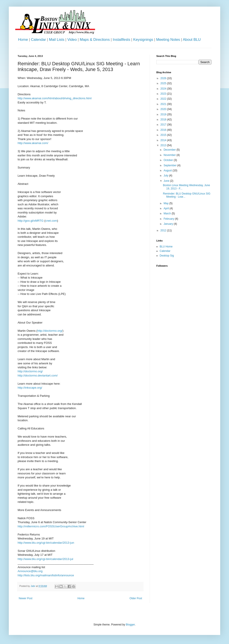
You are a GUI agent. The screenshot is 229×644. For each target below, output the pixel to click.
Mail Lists (57, 40)
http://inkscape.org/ (30, 388)
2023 (164, 94)
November (170, 155)
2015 (164, 135)
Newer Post (26, 598)
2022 (164, 99)
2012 (164, 230)
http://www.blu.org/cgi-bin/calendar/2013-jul (45, 559)
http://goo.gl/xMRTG (31, 221)
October (169, 160)
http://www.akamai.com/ (33, 143)
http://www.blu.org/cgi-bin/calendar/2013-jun (46, 543)
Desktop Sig (167, 256)
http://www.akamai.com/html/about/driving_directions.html (55, 98)
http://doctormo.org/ (50, 331)
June (167, 181)
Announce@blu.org (30, 571)
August (168, 170)
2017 (164, 125)
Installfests (121, 40)
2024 (164, 89)
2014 (164, 140)
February (169, 219)
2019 (164, 114)
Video (72, 40)
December (170, 150)
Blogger (130, 625)
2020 (164, 109)
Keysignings (143, 40)
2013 (164, 145)
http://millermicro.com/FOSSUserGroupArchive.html (51, 526)
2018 (164, 120)
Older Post (136, 598)
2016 (164, 130)
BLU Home (166, 247)
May (166, 203)
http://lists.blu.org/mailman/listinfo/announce (46, 575)
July (166, 176)
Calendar (38, 40)
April (167, 208)
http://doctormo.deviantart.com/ (38, 375)
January (169, 224)
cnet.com (51, 221)
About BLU (192, 40)
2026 (164, 78)
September (170, 165)
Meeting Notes (168, 40)
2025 (164, 83)
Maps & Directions (95, 40)
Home (23, 40)
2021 (164, 104)
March (168, 213)
